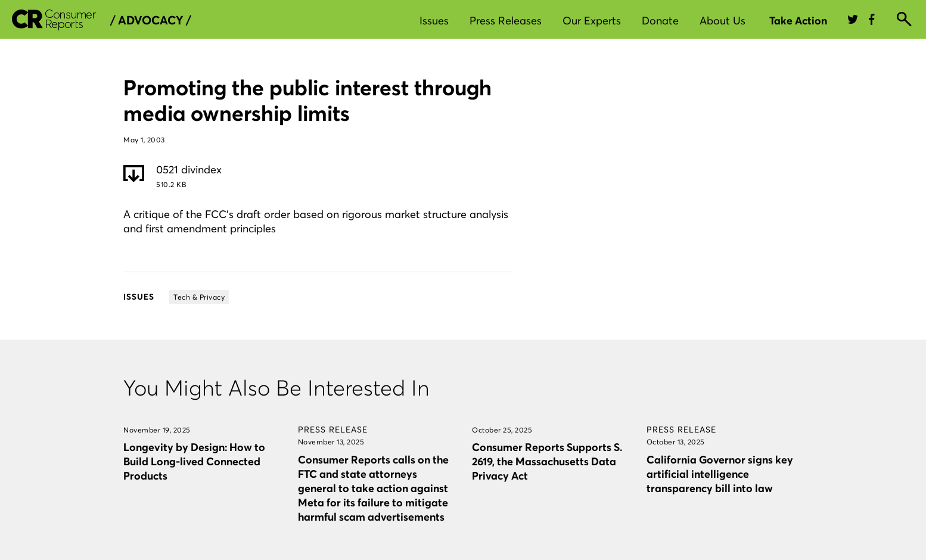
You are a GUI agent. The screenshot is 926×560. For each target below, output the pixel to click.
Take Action (798, 21)
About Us (723, 21)
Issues (434, 21)
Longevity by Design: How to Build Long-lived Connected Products (194, 461)
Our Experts (592, 21)
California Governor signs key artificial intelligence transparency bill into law (720, 474)
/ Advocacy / (150, 20)
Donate (660, 21)
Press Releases (506, 21)
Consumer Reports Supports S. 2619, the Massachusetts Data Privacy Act (547, 461)
